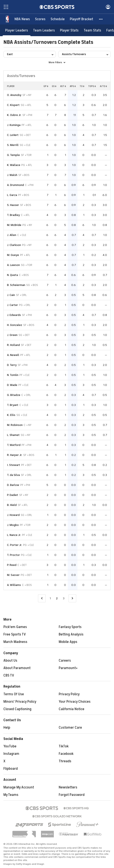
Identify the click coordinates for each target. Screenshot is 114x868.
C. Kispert (13, 105)
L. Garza (12, 195)
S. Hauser (13, 205)
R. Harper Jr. (15, 455)
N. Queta (12, 275)
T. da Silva (13, 475)
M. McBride (14, 225)
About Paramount (17, 668)
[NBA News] (22, 19)
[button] (101, 19)
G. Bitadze (14, 395)
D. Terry (12, 365)
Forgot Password (72, 795)
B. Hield (12, 505)
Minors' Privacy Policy (20, 702)
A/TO (103, 86)
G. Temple (13, 155)
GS (54, 86)
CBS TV (9, 675)
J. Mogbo (13, 525)
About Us (10, 661)
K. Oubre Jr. (14, 115)
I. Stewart (14, 465)
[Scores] (40, 19)
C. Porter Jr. (15, 545)
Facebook (66, 754)
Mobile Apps (68, 642)
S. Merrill (13, 145)
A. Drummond (15, 185)
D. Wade (12, 385)
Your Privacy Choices (75, 702)
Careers (65, 661)
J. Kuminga (14, 125)
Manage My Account (19, 787)
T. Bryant (13, 405)
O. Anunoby (14, 95)
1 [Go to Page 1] (50, 598)
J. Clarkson (14, 245)
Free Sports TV (15, 634)
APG (73, 86)
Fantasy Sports (70, 627)
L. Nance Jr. (14, 535)
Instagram (11, 754)
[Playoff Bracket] (81, 19)
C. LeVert (13, 135)
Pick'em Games (15, 627)
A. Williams (14, 585)
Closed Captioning (17, 709)
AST (63, 86)
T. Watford (14, 445)
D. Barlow (13, 485)
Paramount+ (68, 668)
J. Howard (13, 515)
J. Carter (12, 305)
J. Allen (12, 235)
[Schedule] (58, 19)
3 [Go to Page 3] (64, 598)
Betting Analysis (71, 634)
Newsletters (68, 787)
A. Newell (13, 355)
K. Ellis (11, 415)
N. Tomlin (13, 375)
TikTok (64, 746)
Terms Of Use (14, 694)
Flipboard (11, 769)
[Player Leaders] (17, 30)
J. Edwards (14, 315)
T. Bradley (13, 215)
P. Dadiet (13, 495)
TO (82, 86)
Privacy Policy (69, 694)
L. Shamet (13, 435)
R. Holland (13, 345)
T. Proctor (13, 555)
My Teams (11, 795)
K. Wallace (14, 165)
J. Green (12, 335)
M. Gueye (13, 255)
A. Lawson (13, 265)
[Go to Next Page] (72, 598)
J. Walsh (12, 175)
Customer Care (70, 728)
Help (7, 728)
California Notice (72, 709)
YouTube (10, 746)
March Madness (15, 642)
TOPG (92, 86)
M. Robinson (15, 425)
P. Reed (12, 565)
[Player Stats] (69, 30)
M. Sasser (13, 575)
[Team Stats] (92, 30)
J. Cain (11, 295)
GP (46, 86)
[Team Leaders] (44, 30)
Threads (65, 761)
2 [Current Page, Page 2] (57, 598)
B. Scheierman (16, 285)
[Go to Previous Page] (42, 598)
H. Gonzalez (15, 325)
